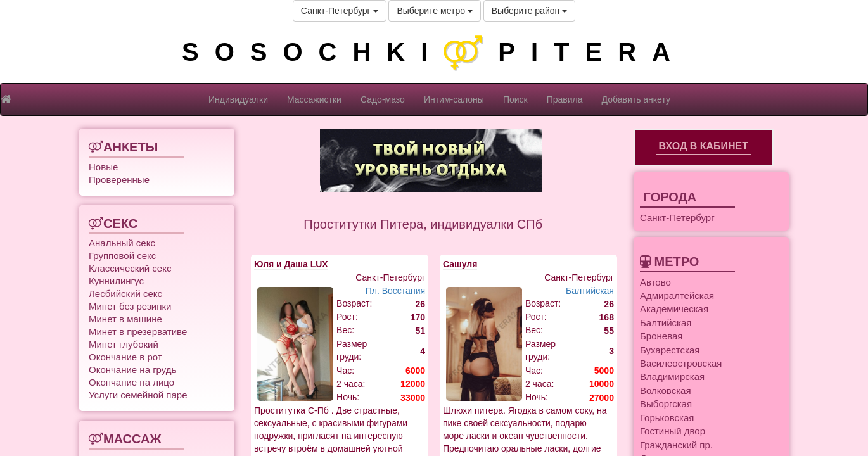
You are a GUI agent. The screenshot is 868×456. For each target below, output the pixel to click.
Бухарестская (670, 350)
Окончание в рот (125, 357)
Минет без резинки (130, 306)
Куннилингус (116, 281)
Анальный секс (122, 243)
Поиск (515, 99)
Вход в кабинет (703, 146)
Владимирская (672, 377)
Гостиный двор (673, 431)
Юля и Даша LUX (291, 264)
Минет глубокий (124, 344)
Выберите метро (434, 11)
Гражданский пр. (676, 445)
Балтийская (590, 291)
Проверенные (119, 180)
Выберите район (529, 11)
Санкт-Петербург (340, 11)
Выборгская (666, 404)
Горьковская (667, 418)
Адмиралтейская (677, 295)
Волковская (666, 390)
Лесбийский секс (125, 294)
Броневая (661, 336)
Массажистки (314, 99)
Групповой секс (122, 256)
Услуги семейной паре (138, 395)
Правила (565, 99)
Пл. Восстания (395, 291)
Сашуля (460, 264)
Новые (103, 167)
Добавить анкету (636, 99)
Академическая (674, 309)
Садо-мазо (383, 99)
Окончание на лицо (131, 382)
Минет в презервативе (138, 332)
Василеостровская (681, 363)
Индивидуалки (238, 99)
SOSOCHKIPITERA (434, 52)
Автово (655, 282)
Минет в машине (125, 319)
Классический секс (130, 268)
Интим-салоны (454, 99)
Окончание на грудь (132, 370)
